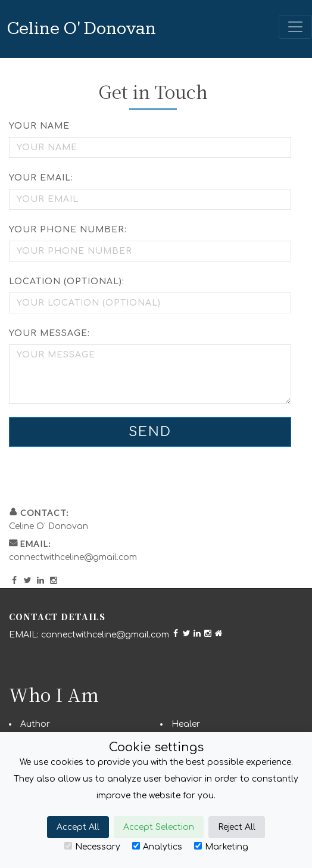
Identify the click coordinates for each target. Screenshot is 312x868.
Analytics (157, 847)
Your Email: (41, 178)
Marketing (221, 847)
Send (150, 432)
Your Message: (49, 333)
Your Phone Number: (68, 230)
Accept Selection (159, 827)
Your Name (39, 126)
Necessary (92, 847)
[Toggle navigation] (295, 27)
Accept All (78, 827)
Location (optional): (67, 281)
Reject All (237, 827)
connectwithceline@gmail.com (73, 557)
